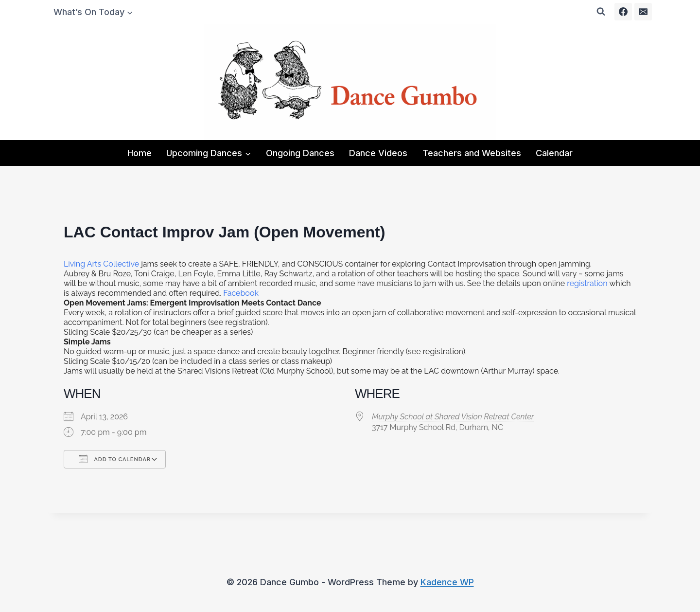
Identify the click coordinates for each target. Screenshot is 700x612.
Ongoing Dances (300, 153)
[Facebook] (623, 12)
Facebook (241, 293)
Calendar (554, 153)
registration (587, 283)
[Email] (643, 12)
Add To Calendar (115, 459)
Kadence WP (447, 582)
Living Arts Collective (101, 264)
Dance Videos (378, 153)
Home (140, 153)
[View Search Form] (601, 12)
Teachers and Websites (472, 153)
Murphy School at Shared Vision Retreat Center (453, 417)
